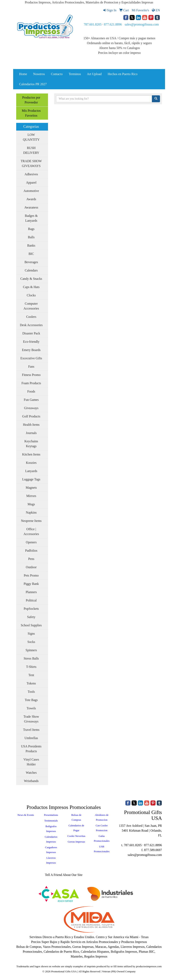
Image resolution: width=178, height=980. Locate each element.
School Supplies (31, 625)
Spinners (31, 650)
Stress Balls (31, 658)
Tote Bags (31, 700)
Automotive (31, 191)
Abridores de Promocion (102, 817)
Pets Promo (31, 575)
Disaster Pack (31, 333)
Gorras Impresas (76, 842)
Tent (31, 675)
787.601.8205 (93, 24)
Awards (31, 199)
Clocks (31, 295)
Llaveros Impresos (51, 860)
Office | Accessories (31, 531)
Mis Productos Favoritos (31, 113)
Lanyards (31, 471)
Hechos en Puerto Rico (123, 74)
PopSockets (31, 609)
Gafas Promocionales (102, 838)
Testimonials (51, 821)
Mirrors (31, 496)
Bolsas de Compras (76, 817)
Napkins (31, 512)
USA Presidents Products (31, 749)
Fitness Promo (31, 375)
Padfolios (31, 551)
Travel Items (31, 730)
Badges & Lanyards (31, 218)
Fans (31, 367)
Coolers (31, 317)
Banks (31, 245)
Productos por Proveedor (31, 100)
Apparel (31, 182)
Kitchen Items (31, 454)
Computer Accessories (31, 306)
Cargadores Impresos (51, 850)
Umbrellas (31, 738)
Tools (31, 692)
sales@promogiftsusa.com (142, 24)
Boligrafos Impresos (51, 829)
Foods (31, 391)
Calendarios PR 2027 (33, 84)
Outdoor (31, 567)
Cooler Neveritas (76, 836)
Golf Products (31, 416)
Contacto (57, 74)
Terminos (75, 74)
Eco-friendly (31, 342)
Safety (31, 617)
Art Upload (94, 74)
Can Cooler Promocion (102, 828)
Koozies (31, 463)
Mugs (31, 504)
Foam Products (31, 383)
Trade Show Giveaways (31, 719)
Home (23, 74)
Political (31, 600)
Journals (31, 433)
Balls (31, 237)
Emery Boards (31, 350)
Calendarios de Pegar (76, 828)
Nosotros (39, 74)
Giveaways (31, 408)
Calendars (31, 270)
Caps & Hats (31, 287)
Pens (31, 559)
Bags (31, 229)
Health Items (31, 425)
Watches (31, 773)
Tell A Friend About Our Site (64, 875)
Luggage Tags (31, 479)
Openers (31, 542)
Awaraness (31, 207)
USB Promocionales (102, 849)
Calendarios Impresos (51, 839)
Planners (31, 592)
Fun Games (31, 400)
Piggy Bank (31, 584)
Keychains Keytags (31, 444)
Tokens (31, 683)
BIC (31, 254)
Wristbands (31, 781)
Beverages (31, 262)
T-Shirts (31, 667)
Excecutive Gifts (31, 358)
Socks (31, 642)
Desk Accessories (31, 325)
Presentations (51, 815)
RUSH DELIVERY (31, 150)
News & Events (26, 815)
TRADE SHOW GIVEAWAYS (31, 163)
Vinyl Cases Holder (31, 762)
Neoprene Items (31, 521)
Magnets (31, 488)
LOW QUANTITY (31, 137)
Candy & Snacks (31, 279)
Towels (31, 708)
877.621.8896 (113, 24)
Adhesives (31, 174)
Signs (31, 634)
